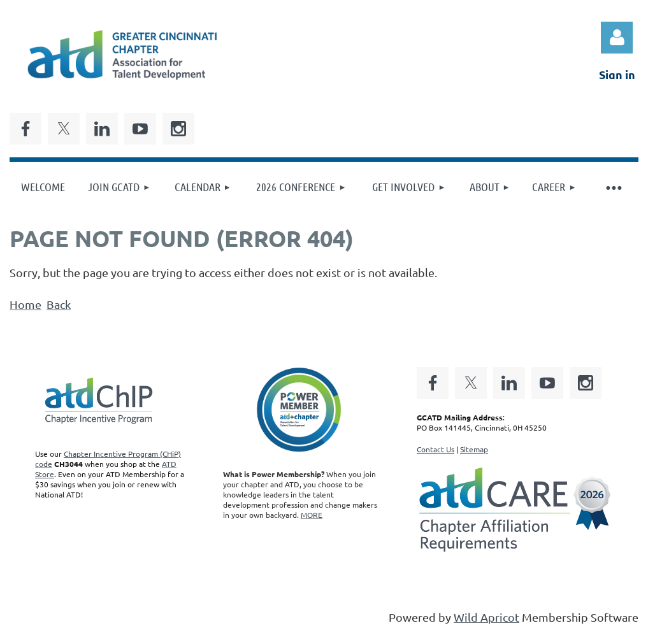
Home (25, 304)
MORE (312, 515)
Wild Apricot (486, 617)
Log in (617, 38)
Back (59, 304)
